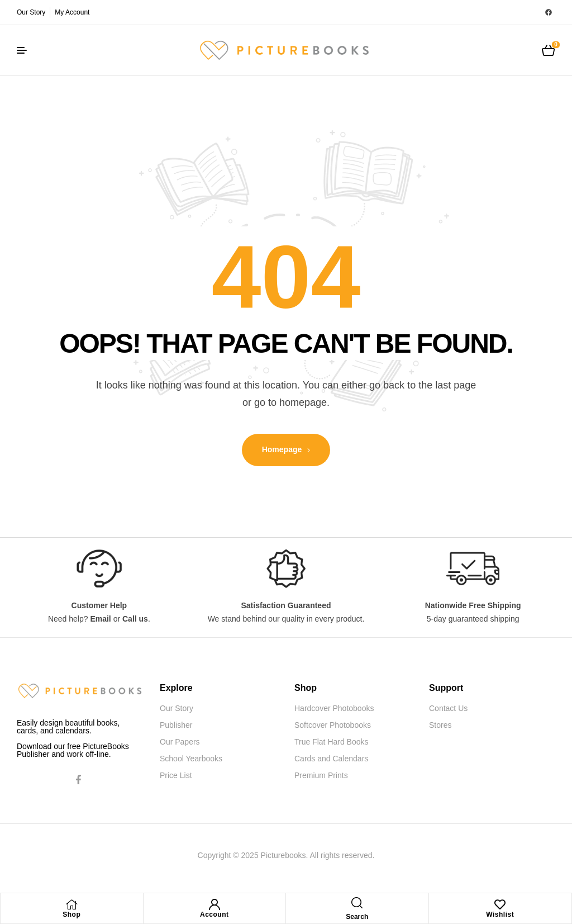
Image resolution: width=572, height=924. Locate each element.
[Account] (214, 904)
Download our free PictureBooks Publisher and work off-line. (73, 750)
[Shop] (71, 904)
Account (214, 914)
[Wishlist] (500, 904)
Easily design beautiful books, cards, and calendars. (68, 727)
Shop (71, 914)
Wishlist (500, 914)
